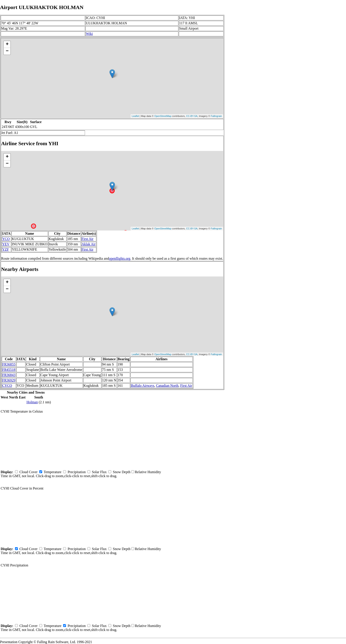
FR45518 (9, 370)
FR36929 (9, 380)
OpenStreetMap (163, 116)
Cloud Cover (28, 472)
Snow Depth (122, 472)
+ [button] (7, 44)
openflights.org (119, 258)
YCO (6, 239)
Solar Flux (99, 472)
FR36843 (9, 375)
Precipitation (77, 472)
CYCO (7, 386)
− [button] (7, 51)
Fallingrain (216, 116)
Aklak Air (89, 244)
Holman (32, 402)
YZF (6, 249)
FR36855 (9, 364)
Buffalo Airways (143, 386)
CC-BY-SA (192, 116)
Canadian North (167, 386)
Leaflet (135, 116)
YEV (6, 244)
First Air (88, 239)
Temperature (53, 472)
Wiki (89, 34)
